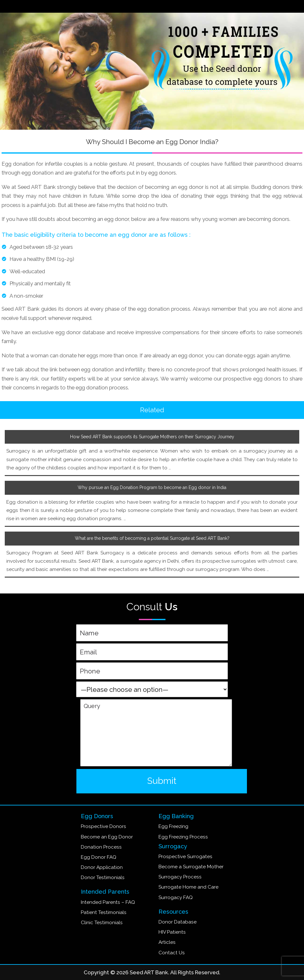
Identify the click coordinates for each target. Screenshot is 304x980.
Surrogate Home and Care (188, 887)
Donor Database (178, 922)
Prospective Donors (103, 826)
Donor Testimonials (103, 877)
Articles (167, 942)
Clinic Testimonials (102, 923)
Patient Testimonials (104, 912)
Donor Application (102, 867)
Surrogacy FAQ (176, 897)
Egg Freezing (173, 826)
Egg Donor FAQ (99, 857)
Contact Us (172, 953)
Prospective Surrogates (185, 857)
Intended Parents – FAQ (108, 902)
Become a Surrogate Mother (191, 867)
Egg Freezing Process (183, 837)
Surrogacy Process (180, 877)
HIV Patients (172, 932)
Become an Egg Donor (107, 837)
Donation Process (101, 847)
